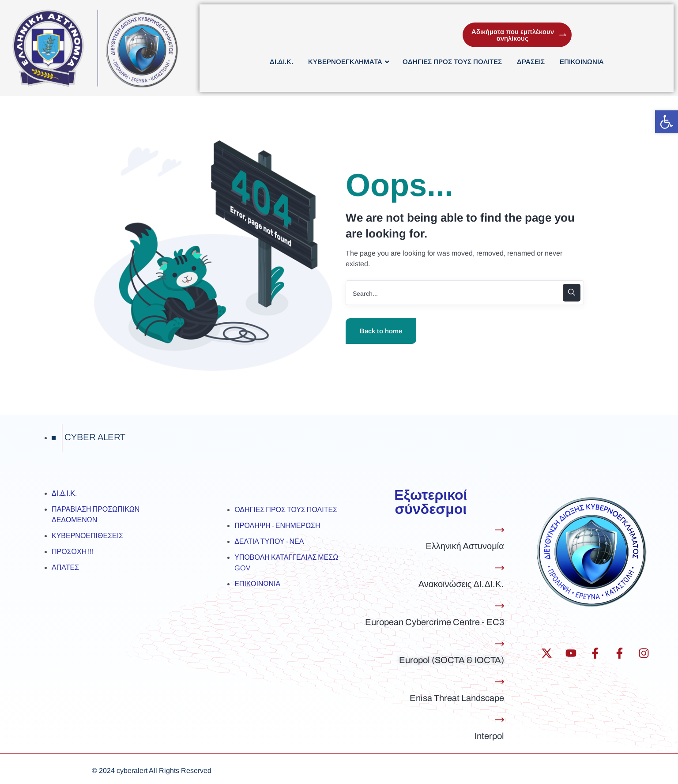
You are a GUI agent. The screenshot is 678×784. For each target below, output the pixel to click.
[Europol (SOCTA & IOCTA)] (499, 644)
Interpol (489, 736)
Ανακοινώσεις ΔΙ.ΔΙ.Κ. (461, 584)
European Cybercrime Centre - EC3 (435, 622)
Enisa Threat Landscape (457, 698)
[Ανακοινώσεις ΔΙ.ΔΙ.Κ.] (499, 568)
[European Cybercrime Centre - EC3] (499, 606)
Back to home (381, 331)
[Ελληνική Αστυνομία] (499, 530)
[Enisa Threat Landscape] (499, 682)
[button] (667, 122)
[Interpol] (499, 720)
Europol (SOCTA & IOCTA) (452, 660)
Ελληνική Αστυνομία (465, 546)
